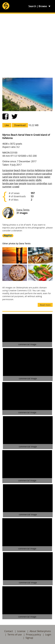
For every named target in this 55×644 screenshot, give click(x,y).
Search (32, 6)
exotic (32, 180)
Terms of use (15, 635)
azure (12, 180)
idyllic (39, 180)
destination (19, 174)
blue (24, 170)
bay (16, 183)
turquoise (8, 170)
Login (48, 635)
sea (10, 177)
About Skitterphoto (40, 631)
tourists (31, 183)
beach (17, 170)
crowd (16, 187)
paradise (47, 174)
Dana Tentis (23, 210)
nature (38, 174)
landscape (8, 183)
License (21, 631)
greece (30, 174)
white (5, 180)
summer (7, 187)
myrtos (31, 170)
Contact (9, 631)
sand (5, 177)
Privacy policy (33, 635)
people (23, 183)
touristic (32, 177)
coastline (7, 174)
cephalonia (22, 180)
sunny (23, 177)
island (49, 170)
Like (7, 125)
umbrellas (42, 183)
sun (50, 183)
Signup (29, 638)
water (47, 177)
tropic (40, 177)
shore (16, 177)
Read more (45, 305)
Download (20, 125)
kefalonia (40, 170)
